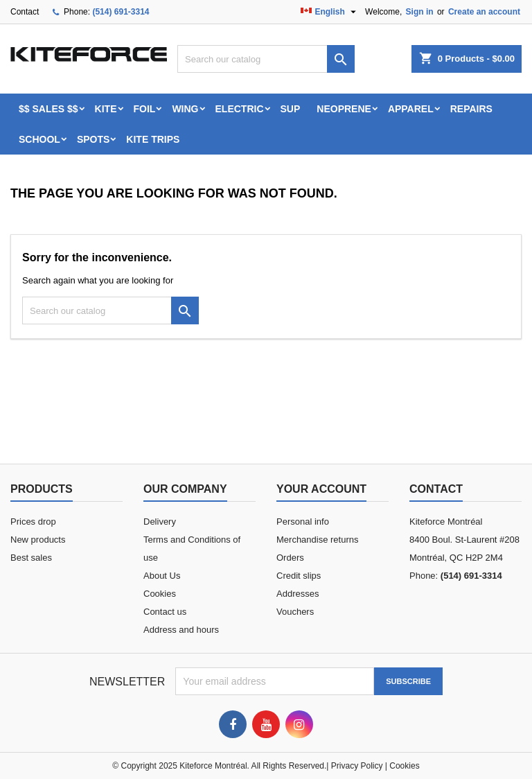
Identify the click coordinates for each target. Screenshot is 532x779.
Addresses (298, 594)
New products (38, 540)
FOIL (145, 109)
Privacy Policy (357, 766)
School (39, 139)
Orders (290, 558)
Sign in (420, 12)
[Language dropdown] (330, 12)
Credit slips (299, 576)
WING (185, 109)
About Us (162, 576)
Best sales (31, 558)
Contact (25, 12)
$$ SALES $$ (48, 109)
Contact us (165, 612)
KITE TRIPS (153, 139)
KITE (106, 109)
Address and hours (181, 630)
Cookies (160, 594)
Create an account (484, 12)
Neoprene (344, 109)
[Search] (266, 59)
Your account (321, 489)
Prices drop (33, 522)
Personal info (303, 522)
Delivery (160, 522)
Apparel (411, 109)
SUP (291, 109)
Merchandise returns (318, 540)
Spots (93, 139)
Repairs (471, 109)
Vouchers (295, 612)
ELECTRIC (240, 109)
